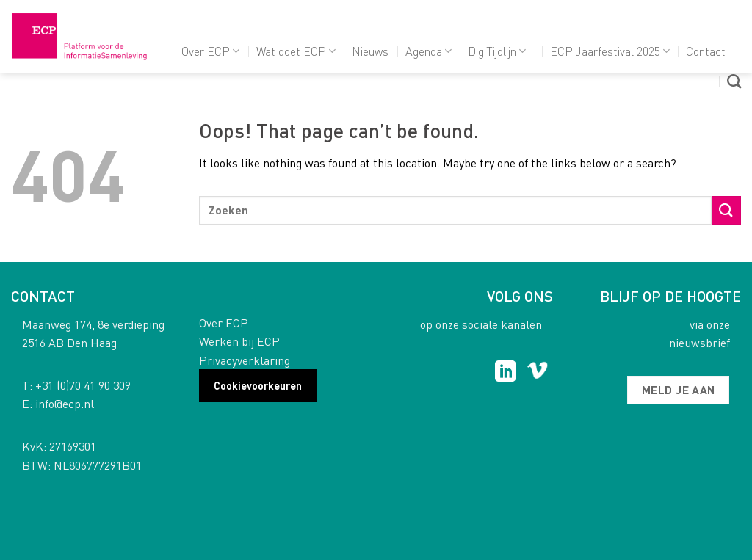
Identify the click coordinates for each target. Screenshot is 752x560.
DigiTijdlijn (497, 51)
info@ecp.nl (65, 403)
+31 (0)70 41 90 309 (83, 385)
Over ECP (210, 51)
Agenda (429, 51)
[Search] (734, 81)
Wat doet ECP (296, 51)
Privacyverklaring (245, 360)
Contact (706, 51)
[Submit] (726, 210)
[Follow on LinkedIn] (506, 373)
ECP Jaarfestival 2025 (610, 51)
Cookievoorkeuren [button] (258, 385)
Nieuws (370, 51)
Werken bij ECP (239, 341)
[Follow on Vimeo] (537, 373)
